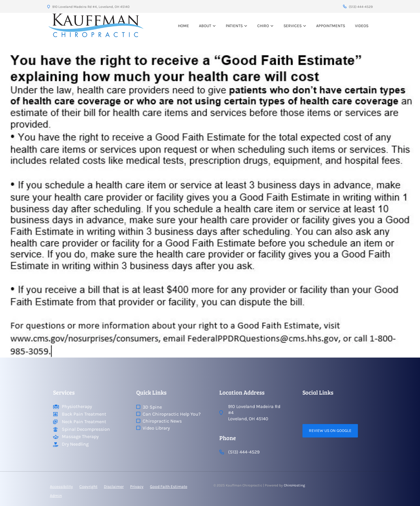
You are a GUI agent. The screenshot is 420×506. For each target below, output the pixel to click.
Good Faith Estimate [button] (169, 487)
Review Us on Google (330, 431)
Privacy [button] (137, 487)
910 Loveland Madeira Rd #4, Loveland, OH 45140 (88, 7)
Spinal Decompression (86, 429)
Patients (234, 26)
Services (293, 26)
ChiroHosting (294, 485)
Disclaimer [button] (114, 487)
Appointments (331, 26)
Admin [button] (56, 496)
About (205, 26)
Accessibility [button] (61, 487)
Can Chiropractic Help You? (172, 414)
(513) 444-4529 (358, 7)
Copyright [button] (88, 487)
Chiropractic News (162, 421)
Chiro (263, 26)
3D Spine (152, 407)
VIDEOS (362, 26)
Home (183, 26)
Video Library (156, 428)
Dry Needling (75, 444)
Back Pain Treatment (84, 414)
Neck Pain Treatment (84, 422)
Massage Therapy (80, 436)
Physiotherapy (77, 406)
